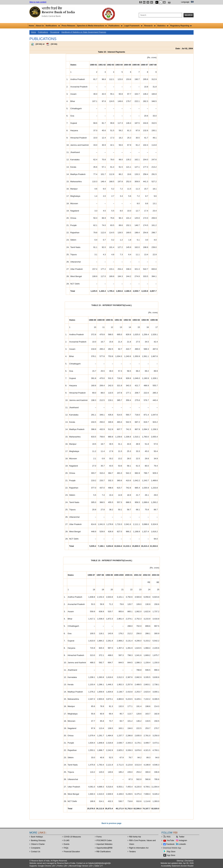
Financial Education (72, 852)
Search (189, 15)
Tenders (132, 852)
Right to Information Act (139, 848)
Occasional (55, 32)
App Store (171, 855)
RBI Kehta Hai (135, 837)
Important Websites (104, 844)
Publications (116, 26)
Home (31, 26)
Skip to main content (38, 2)
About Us (40, 26)
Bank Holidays (37, 837)
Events (67, 844)
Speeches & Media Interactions (92, 26)
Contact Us (36, 852)
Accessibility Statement (170, 866)
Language (185, 2)
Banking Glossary (38, 840)
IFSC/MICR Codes (104, 840)
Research (150, 26)
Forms (99, 837)
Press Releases (68, 26)
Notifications (53, 26)
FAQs (66, 848)
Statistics (163, 26)
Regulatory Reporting (181, 26)
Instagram (183, 840)
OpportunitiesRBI (105, 848)
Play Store (171, 852)
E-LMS (67, 840)
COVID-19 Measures (72, 837)
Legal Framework (133, 26)
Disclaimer (189, 861)
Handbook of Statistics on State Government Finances (84, 32)
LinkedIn (182, 844)
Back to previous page (111, 823)
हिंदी (192, 2)
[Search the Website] (160, 15)
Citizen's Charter (38, 844)
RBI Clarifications (104, 852)
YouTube (170, 840)
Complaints (36, 848)
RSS (169, 837)
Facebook (170, 844)
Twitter (182, 837)
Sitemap (180, 861)
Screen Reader (187, 866)
